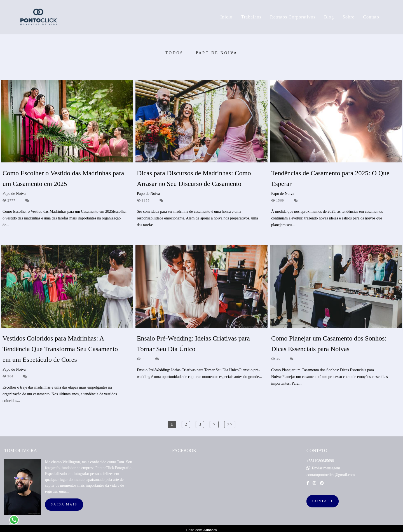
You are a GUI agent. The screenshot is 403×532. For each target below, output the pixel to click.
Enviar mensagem (326, 466)
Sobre (348, 17)
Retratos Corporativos (293, 17)
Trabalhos (251, 17)
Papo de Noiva (217, 53)
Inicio (226, 17)
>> (230, 424)
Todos (174, 53)
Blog (329, 17)
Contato (371, 17)
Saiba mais (64, 502)
